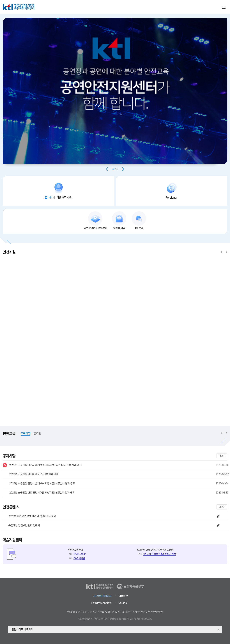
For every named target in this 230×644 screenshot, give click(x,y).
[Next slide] (123, 169)
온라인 (38, 433)
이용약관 (123, 596)
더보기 (222, 456)
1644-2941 (80, 554)
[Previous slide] (107, 169)
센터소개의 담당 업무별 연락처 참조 (159, 554)
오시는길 (123, 603)
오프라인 (26, 433)
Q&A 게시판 (79, 558)
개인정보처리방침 (102, 596)
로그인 (49, 198)
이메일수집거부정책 (101, 603)
